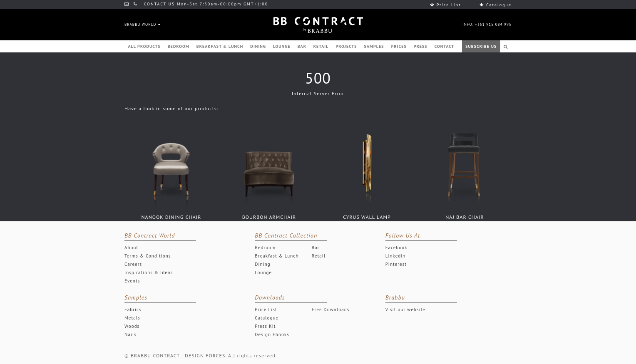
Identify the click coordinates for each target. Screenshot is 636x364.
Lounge (263, 272)
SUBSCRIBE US (481, 46)
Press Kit (265, 326)
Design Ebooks (272, 334)
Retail (319, 256)
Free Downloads (331, 310)
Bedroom (265, 248)
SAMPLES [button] (374, 46)
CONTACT (444, 46)
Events (132, 281)
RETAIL (321, 46)
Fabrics (133, 310)
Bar (316, 248)
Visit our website (405, 310)
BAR (302, 46)
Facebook (396, 248)
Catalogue (496, 5)
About (131, 248)
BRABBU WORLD (142, 24)
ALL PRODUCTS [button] (144, 46)
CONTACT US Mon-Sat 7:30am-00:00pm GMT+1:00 (196, 4)
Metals (132, 318)
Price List (445, 5)
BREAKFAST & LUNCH (220, 46)
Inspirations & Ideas (149, 272)
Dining (262, 264)
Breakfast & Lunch (277, 256)
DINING (258, 46)
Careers (133, 264)
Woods (132, 326)
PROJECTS (346, 46)
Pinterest (396, 264)
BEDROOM (179, 46)
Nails (130, 334)
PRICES (399, 46)
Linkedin (396, 256)
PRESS (421, 46)
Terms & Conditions (148, 256)
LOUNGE (282, 46)
